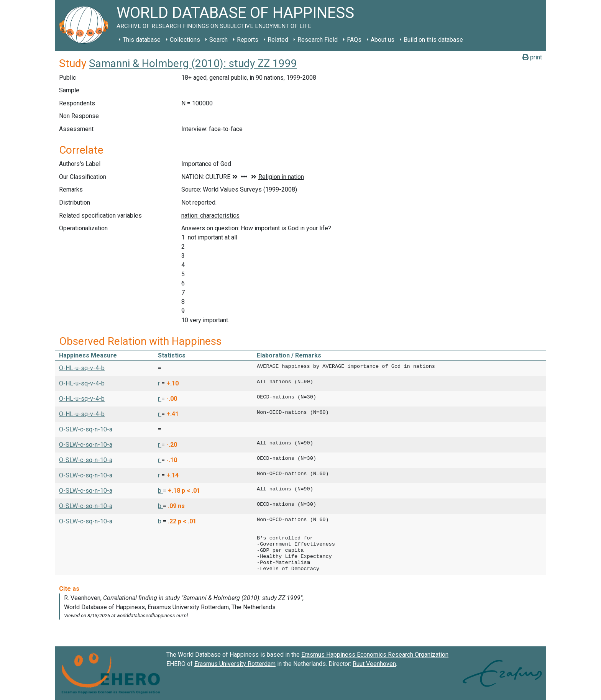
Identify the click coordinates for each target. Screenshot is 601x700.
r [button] (160, 383)
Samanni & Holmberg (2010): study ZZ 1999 (193, 63)
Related (278, 40)
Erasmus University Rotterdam (235, 664)
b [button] (160, 491)
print (532, 57)
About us (383, 40)
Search (218, 40)
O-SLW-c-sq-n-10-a (86, 429)
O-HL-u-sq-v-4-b (82, 368)
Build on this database (433, 40)
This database (142, 40)
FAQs (354, 40)
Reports (248, 40)
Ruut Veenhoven (374, 664)
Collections (185, 40)
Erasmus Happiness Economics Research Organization (375, 655)
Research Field (318, 40)
